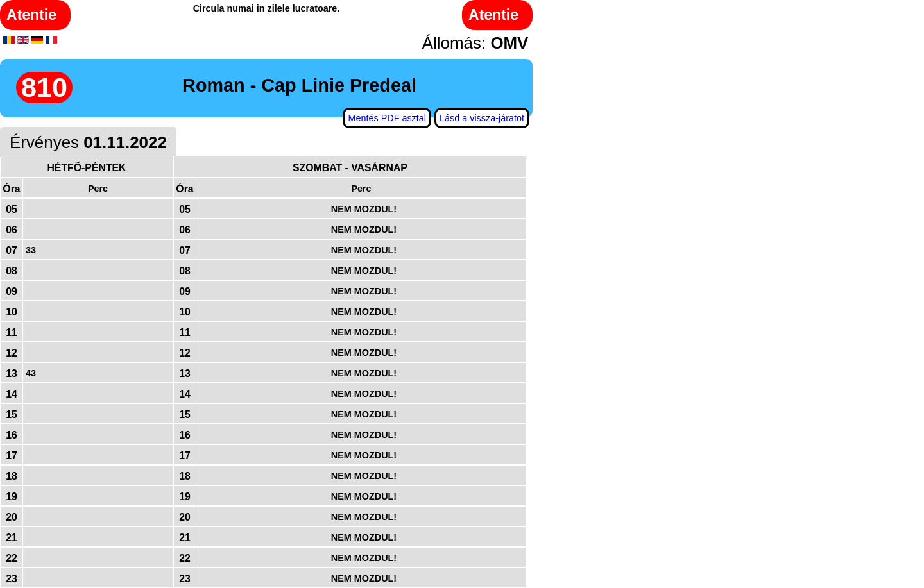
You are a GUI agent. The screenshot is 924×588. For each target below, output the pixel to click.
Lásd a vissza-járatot (482, 118)
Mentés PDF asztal (387, 118)
